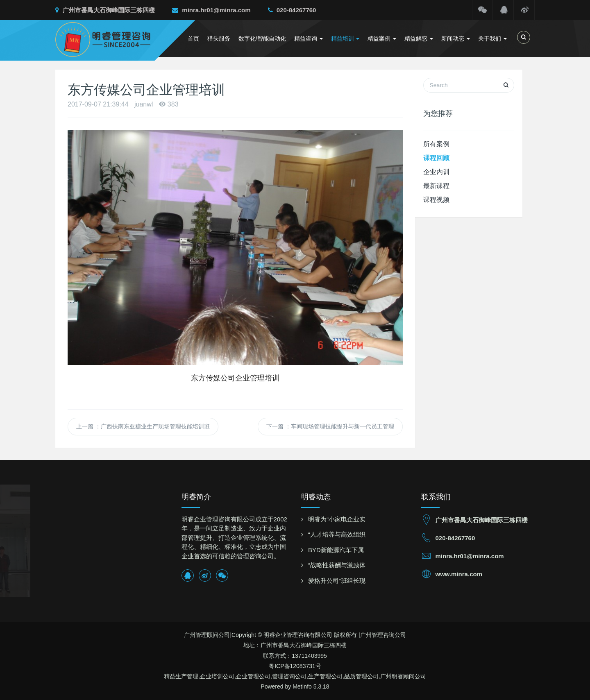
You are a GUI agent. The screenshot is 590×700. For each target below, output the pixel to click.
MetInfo (302, 686)
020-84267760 (292, 10)
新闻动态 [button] (456, 39)
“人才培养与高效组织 (337, 534)
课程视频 (436, 200)
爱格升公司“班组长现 (337, 581)
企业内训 (436, 172)
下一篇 (330, 426)
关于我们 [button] (492, 39)
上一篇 (143, 426)
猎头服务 (219, 39)
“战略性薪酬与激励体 (337, 565)
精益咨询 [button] (309, 39)
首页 (193, 39)
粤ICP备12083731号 (295, 666)
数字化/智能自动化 (262, 39)
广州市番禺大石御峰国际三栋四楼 (105, 10)
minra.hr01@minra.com (211, 10)
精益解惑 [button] (419, 39)
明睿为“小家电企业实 (337, 519)
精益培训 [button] (345, 39)
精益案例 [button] (382, 39)
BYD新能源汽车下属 (336, 550)
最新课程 (436, 186)
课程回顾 (436, 158)
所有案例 (436, 144)
